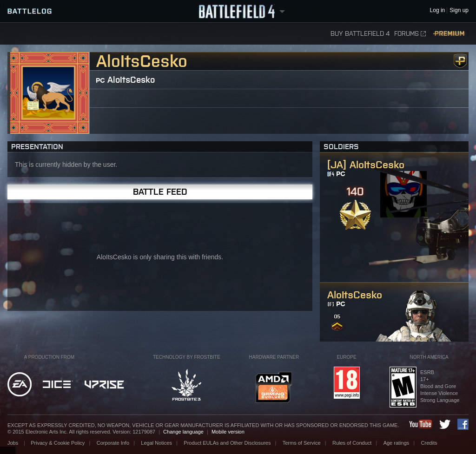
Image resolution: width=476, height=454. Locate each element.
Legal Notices (156, 443)
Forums (410, 34)
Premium (450, 34)
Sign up (459, 10)
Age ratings (397, 443)
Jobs (13, 443)
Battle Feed (160, 192)
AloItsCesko (131, 80)
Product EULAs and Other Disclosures (227, 443)
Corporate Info (113, 443)
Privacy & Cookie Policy (58, 443)
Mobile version (228, 432)
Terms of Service (302, 443)
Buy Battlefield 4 (360, 34)
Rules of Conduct (352, 443)
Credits (429, 443)
